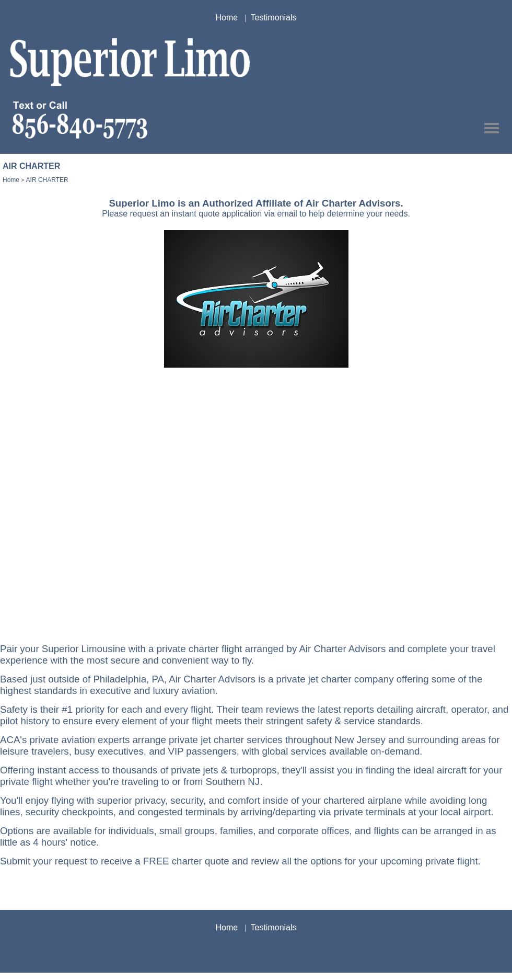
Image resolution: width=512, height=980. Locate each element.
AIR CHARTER (47, 180)
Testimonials (274, 18)
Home (226, 18)
